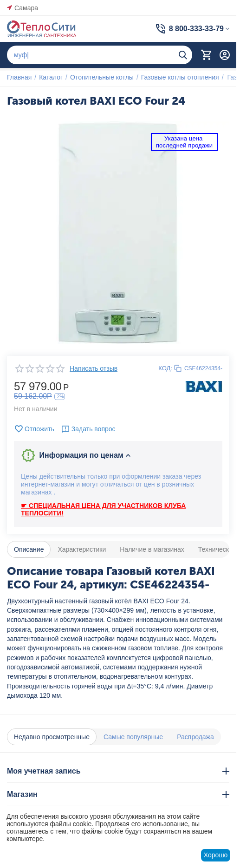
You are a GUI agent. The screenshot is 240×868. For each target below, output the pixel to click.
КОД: (165, 368)
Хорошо (216, 855)
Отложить (34, 429)
